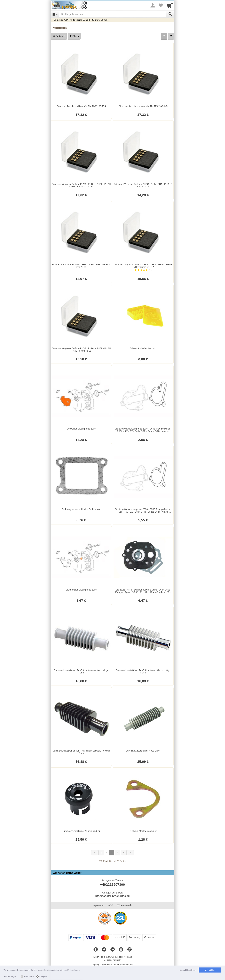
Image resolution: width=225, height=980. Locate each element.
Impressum (99, 905)
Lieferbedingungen (113, 960)
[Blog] (113, 950)
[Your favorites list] (161, 5)
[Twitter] (104, 950)
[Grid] (164, 36)
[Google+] (130, 950)
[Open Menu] (55, 14)
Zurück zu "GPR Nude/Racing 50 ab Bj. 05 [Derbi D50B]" (81, 20)
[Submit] (170, 14)
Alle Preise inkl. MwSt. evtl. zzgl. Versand (113, 957)
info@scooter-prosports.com (112, 896)
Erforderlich (29, 977)
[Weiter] (130, 853)
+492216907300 (112, 884)
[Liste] (171, 36)
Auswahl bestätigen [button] (188, 970)
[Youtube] (121, 950)
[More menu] (153, 5)
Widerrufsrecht (125, 905)
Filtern (74, 36)
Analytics (43, 977)
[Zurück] (95, 853)
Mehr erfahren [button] (73, 970)
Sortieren (59, 36)
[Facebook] (96, 950)
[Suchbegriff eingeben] (113, 14)
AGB (111, 905)
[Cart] (170, 5)
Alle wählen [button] (210, 970)
